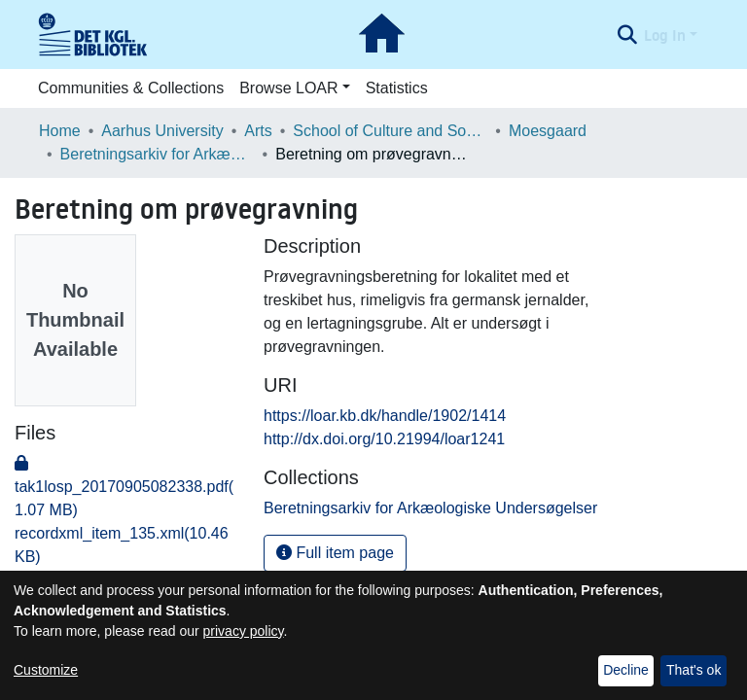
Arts (258, 131)
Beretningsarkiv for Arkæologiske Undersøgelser (158, 154)
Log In (665, 35)
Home (60, 131)
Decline (626, 670)
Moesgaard (548, 131)
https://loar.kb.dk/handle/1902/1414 (385, 416)
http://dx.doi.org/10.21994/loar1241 (384, 439)
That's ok (694, 670)
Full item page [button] (335, 553)
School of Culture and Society (390, 131)
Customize (46, 670)
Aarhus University (162, 131)
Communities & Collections (131, 88)
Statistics (397, 88)
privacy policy (244, 631)
